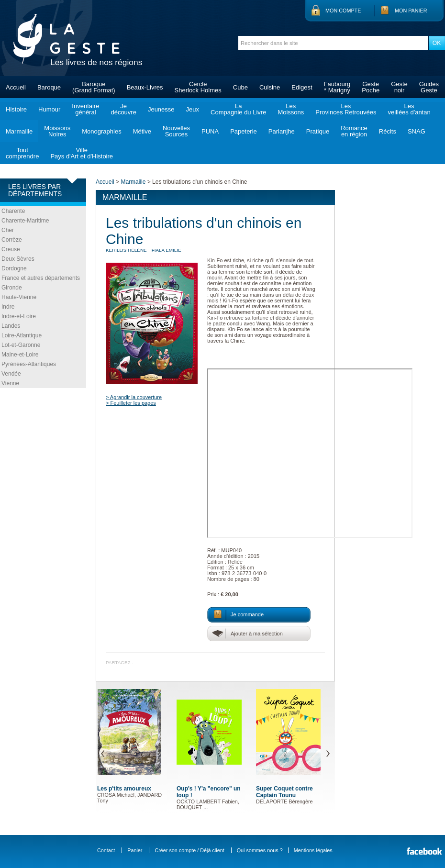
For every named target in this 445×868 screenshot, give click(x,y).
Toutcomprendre (22, 153)
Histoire (16, 109)
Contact (106, 850)
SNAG (417, 131)
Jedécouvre (123, 109)
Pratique (318, 131)
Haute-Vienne (19, 297)
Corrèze (12, 240)
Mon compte (343, 11)
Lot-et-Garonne (21, 345)
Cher (8, 230)
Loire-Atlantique (22, 335)
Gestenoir (399, 87)
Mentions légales (313, 850)
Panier (135, 850)
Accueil (16, 87)
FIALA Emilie (167, 250)
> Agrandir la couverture (134, 397)
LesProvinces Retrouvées (346, 109)
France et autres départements (41, 278)
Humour (49, 109)
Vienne (10, 383)
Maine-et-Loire (20, 355)
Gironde (12, 288)
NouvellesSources (176, 131)
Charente (13, 211)
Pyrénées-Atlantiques (29, 364)
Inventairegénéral (85, 109)
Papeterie (244, 131)
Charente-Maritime (25, 221)
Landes (11, 326)
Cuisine (270, 87)
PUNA (210, 131)
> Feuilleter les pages (131, 403)
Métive (142, 131)
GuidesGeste (429, 87)
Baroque (49, 87)
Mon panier (411, 11)
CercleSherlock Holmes (198, 87)
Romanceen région (354, 131)
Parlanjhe (282, 131)
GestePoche (371, 87)
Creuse (11, 249)
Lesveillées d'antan (409, 109)
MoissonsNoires (57, 131)
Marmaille (19, 131)
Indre (8, 307)
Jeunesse (161, 109)
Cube (240, 87)
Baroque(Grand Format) (94, 87)
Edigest (302, 87)
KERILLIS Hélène (126, 250)
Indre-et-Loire (19, 316)
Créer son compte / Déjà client (189, 850)
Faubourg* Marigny (337, 87)
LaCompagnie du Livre (238, 109)
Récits (388, 131)
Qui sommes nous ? (260, 850)
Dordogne (14, 268)
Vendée (11, 374)
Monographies (101, 131)
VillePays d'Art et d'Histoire (82, 153)
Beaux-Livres (145, 87)
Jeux (193, 109)
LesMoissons (291, 109)
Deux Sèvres (18, 259)
